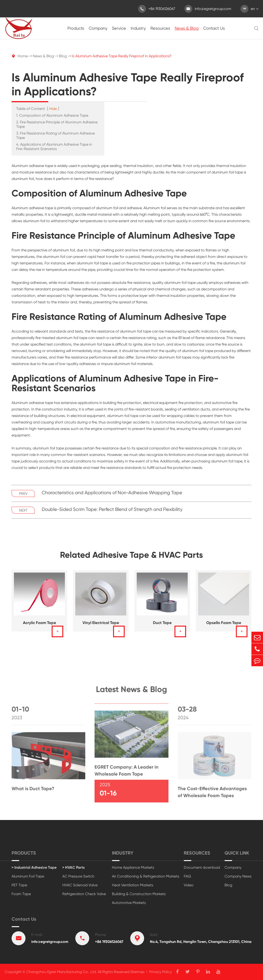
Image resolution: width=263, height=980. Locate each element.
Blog (63, 56)
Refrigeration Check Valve (84, 894)
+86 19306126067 (157, 9)
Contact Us (214, 28)
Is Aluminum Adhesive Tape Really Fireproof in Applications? (122, 56)
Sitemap (137, 972)
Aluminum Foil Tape (28, 876)
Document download (202, 867)
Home (23, 56)
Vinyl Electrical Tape (101, 623)
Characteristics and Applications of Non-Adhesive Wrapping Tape (112, 493)
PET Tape (19, 885)
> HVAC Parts (73, 867)
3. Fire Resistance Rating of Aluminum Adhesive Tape (55, 135)
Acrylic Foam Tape (40, 623)
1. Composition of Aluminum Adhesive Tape (52, 115)
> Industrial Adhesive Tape (34, 867)
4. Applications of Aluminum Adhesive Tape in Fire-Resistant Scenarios (54, 147)
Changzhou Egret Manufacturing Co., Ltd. (62, 972)
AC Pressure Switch (78, 876)
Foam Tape (21, 894)
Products (76, 28)
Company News (238, 876)
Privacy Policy (160, 972)
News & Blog (187, 28)
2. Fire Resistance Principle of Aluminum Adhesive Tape (57, 124)
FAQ (187, 876)
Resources (160, 28)
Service (119, 28)
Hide (53, 109)
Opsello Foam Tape (224, 623)
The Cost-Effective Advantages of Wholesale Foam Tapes (212, 794)
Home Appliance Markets (133, 867)
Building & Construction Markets (139, 894)
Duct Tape (162, 623)
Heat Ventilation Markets (133, 885)
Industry (138, 28)
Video (189, 885)
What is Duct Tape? (33, 791)
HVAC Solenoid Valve (80, 885)
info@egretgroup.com (208, 9)
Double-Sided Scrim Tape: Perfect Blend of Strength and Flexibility (112, 509)
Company (98, 28)
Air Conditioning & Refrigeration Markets (146, 876)
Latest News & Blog (131, 692)
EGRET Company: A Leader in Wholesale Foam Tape (127, 773)
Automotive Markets (129, 903)
